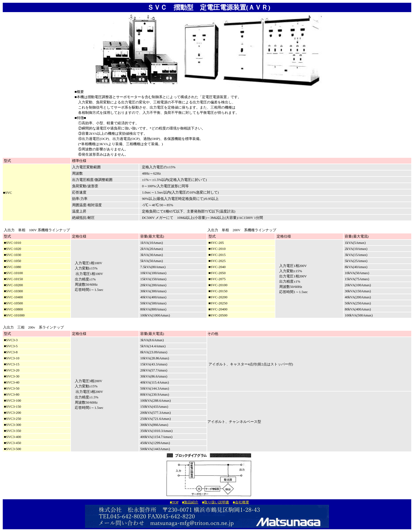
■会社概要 (241, 502)
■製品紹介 (190, 502)
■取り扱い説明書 (216, 502)
